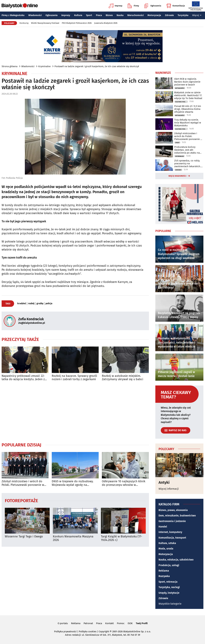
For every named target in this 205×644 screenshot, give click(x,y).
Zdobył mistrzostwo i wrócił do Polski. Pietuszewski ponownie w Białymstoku (23, 483)
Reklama (164, 571)
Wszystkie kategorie (170, 604)
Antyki (164, 482)
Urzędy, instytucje (169, 593)
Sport (89, 15)
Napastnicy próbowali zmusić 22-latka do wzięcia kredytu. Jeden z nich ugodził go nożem (23, 378)
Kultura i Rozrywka (182, 102)
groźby (40, 304)
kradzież (22, 304)
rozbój (31, 304)
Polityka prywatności (65, 631)
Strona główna (10, 66)
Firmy (133, 6)
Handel (163, 527)
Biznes (109, 15)
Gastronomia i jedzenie (172, 521)
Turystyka (183, 15)
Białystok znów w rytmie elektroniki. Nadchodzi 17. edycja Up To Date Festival (188, 95)
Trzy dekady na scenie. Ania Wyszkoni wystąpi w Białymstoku (188, 123)
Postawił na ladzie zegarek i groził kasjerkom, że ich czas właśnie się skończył (97, 66)
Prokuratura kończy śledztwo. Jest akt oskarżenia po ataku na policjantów (187, 150)
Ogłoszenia (153, 6)
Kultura (78, 15)
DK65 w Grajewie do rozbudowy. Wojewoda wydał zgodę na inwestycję (73, 483)
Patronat (88, 623)
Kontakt (109, 623)
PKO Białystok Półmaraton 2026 (77, 23)
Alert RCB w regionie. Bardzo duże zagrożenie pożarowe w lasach (187, 82)
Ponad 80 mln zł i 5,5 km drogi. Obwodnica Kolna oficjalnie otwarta (188, 109)
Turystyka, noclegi (169, 587)
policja (49, 304)
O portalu (63, 623)
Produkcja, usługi (169, 565)
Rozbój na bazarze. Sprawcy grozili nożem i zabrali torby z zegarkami (74, 378)
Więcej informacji (169, 489)
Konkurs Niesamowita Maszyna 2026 (73, 538)
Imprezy (115, 6)
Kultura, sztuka (167, 543)
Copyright (104, 631)
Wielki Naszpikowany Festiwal (45, 23)
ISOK (130, 623)
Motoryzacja (154, 15)
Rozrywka (164, 576)
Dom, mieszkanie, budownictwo (177, 516)
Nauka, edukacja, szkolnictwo (176, 560)
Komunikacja (176, 6)
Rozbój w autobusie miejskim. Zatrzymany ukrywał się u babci (123, 378)
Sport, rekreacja (168, 582)
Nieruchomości (135, 15)
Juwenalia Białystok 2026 (106, 23)
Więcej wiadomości (177, 176)
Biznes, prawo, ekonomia (173, 510)
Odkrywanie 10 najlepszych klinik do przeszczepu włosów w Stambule (124, 483)
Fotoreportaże (21, 500)
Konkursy (24, 23)
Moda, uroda (166, 549)
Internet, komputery (170, 532)
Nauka (120, 15)
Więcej (197, 15)
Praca (99, 15)
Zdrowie (169, 15)
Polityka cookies (88, 631)
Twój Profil (142, 623)
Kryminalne (44, 66)
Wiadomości (35, 15)
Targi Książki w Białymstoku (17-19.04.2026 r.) (121, 538)
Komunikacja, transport (172, 538)
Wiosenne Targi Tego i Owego (24, 537)
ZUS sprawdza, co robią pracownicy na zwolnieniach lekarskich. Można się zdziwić (188, 163)
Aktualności (180, 88)
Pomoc (121, 623)
